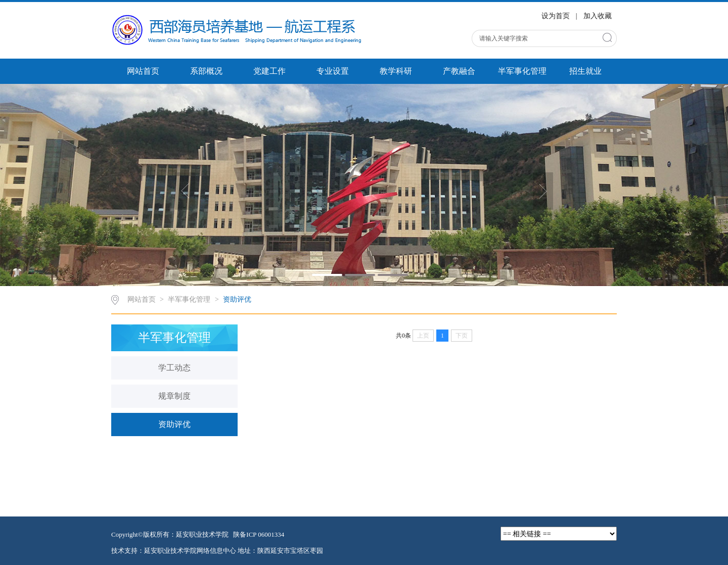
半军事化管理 (522, 71)
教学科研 (396, 71)
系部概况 (206, 71)
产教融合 (459, 71)
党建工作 (269, 71)
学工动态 (174, 368)
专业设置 (333, 71)
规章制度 (174, 396)
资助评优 (237, 299)
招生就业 (585, 71)
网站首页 (143, 71)
